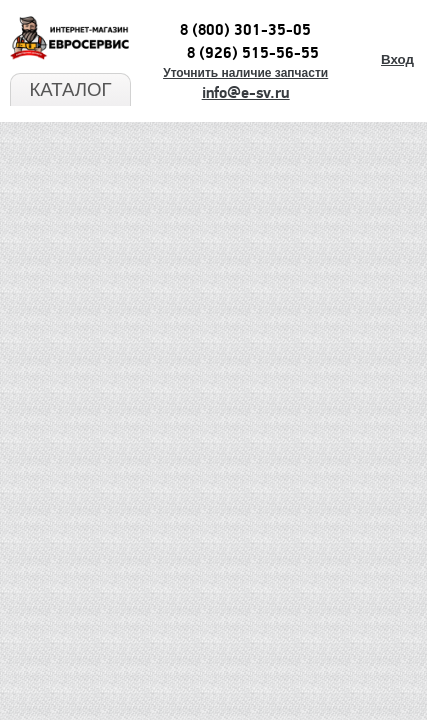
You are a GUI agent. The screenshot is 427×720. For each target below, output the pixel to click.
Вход (397, 59)
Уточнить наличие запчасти (245, 73)
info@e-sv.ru (246, 93)
